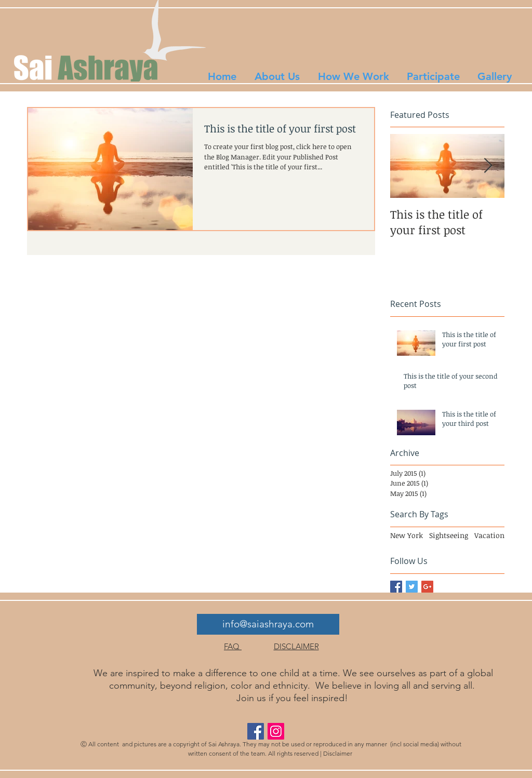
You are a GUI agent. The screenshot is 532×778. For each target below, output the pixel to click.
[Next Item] (488, 166)
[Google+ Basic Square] (427, 587)
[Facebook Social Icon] (256, 731)
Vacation (489, 535)
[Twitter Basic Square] (412, 587)
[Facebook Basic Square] (396, 587)
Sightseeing (449, 535)
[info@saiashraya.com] (268, 624)
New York (407, 535)
